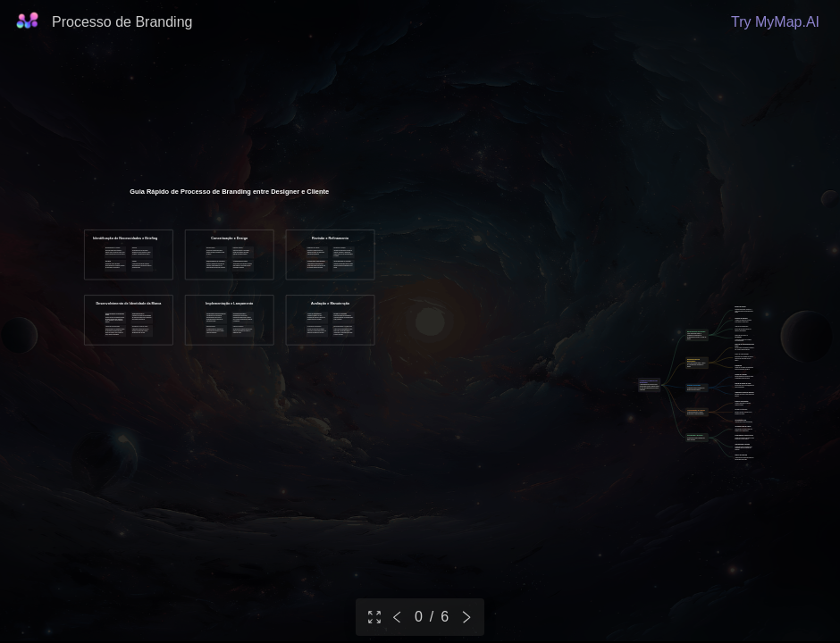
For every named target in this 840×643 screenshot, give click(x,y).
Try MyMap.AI (775, 22)
